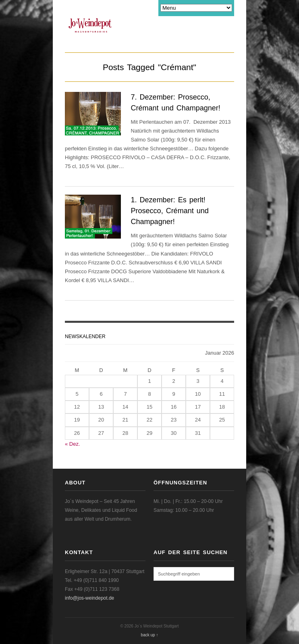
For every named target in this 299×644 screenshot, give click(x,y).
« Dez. (73, 444)
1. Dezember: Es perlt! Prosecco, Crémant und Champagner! (170, 211)
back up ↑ (150, 635)
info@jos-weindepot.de (89, 598)
